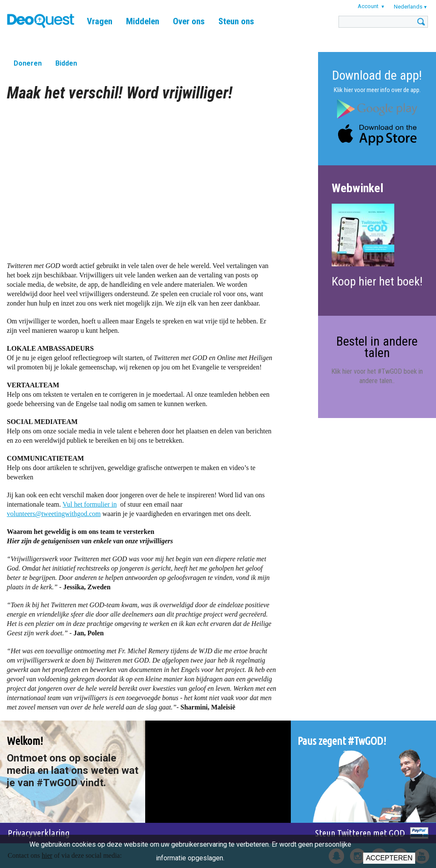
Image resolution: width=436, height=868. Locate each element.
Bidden (66, 63)
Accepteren (389, 858)
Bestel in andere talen (377, 347)
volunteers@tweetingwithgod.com (54, 514)
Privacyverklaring (39, 833)
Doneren (28, 63)
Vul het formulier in (90, 504)
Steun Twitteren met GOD (360, 833)
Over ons (189, 21)
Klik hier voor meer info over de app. (377, 90)
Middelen (143, 21)
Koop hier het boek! (377, 281)
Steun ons (236, 21)
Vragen (100, 21)
